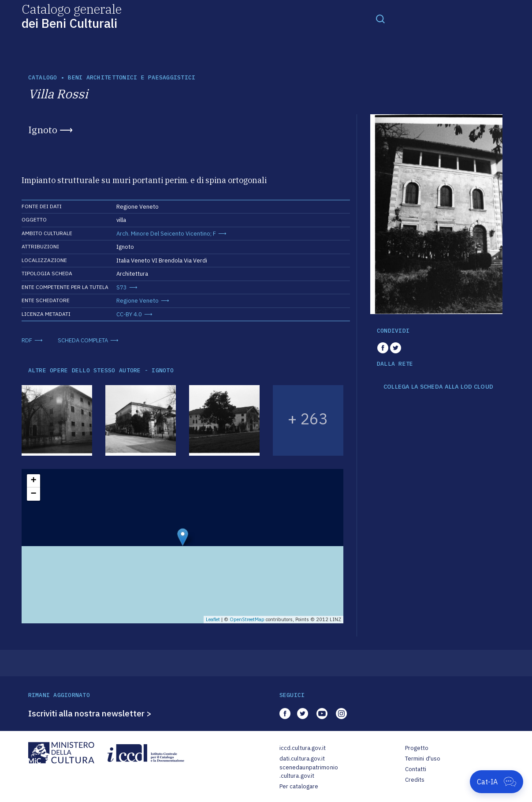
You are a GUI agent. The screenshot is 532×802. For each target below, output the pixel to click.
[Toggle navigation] (380, 19)
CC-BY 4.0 (129, 314)
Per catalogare (299, 786)
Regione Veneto (138, 301)
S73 (122, 287)
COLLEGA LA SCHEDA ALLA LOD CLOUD (438, 387)
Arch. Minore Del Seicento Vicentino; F (166, 234)
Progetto (417, 748)
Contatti (416, 769)
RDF (27, 340)
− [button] (33, 494)
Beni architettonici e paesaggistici (132, 77)
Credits (415, 780)
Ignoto (43, 130)
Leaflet (213, 619)
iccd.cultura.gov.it (303, 748)
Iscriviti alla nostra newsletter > (90, 713)
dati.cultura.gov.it (302, 759)
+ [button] (33, 481)
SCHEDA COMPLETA (83, 340)
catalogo (43, 77)
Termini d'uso (423, 759)
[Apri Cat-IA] (497, 782)
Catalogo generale (72, 16)
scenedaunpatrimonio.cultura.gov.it (309, 772)
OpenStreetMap (247, 619)
